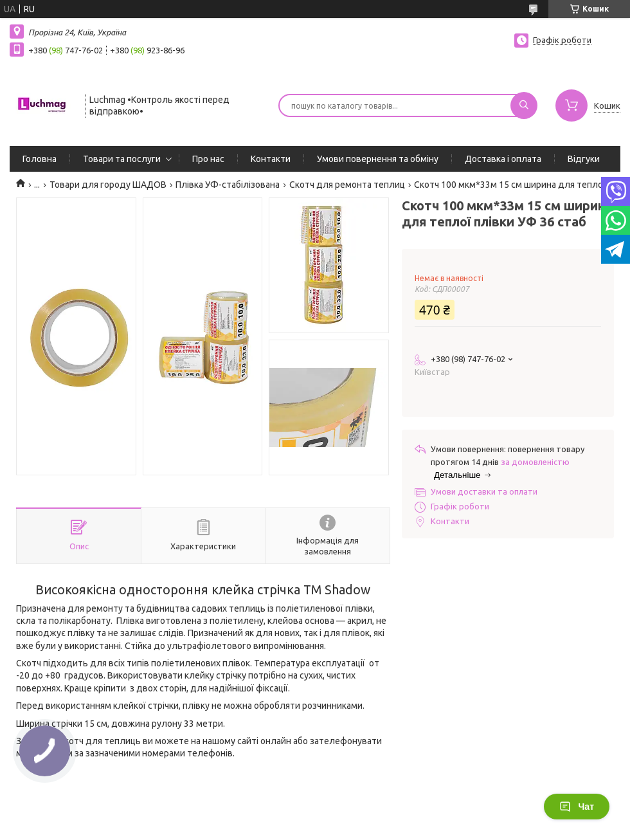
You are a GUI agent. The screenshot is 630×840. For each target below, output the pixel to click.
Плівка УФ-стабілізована (228, 185)
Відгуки (584, 159)
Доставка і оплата (503, 159)
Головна (40, 159)
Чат (577, 807)
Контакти (271, 159)
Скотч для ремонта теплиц (347, 185)
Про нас (208, 159)
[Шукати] (524, 105)
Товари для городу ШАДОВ (108, 185)
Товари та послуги (122, 159)
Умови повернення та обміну (378, 159)
